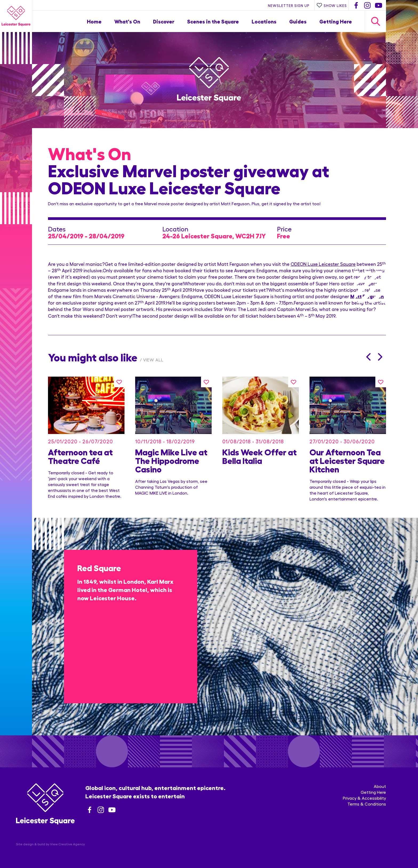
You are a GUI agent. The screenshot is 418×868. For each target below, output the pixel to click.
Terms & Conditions (367, 804)
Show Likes (332, 5)
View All (153, 360)
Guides (298, 21)
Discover (164, 21)
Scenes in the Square (213, 21)
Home (94, 21)
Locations (264, 21)
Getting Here (336, 21)
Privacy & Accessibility (364, 798)
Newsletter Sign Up (289, 5)
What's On (127, 21)
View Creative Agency (67, 844)
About (380, 786)
